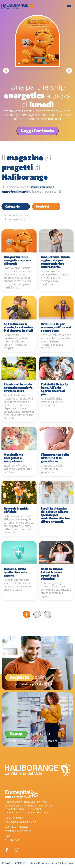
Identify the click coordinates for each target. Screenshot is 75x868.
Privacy (7, 863)
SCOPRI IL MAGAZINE (18, 831)
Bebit (60, 863)
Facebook (7, 850)
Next (69, 71)
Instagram (16, 850)
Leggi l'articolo (38, 131)
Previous (6, 71)
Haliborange (18, 6)
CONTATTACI (13, 840)
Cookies (21, 863)
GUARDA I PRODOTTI (18, 827)
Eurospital (21, 793)
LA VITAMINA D (15, 818)
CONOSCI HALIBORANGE (20, 822)
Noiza (71, 863)
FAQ (7, 836)
